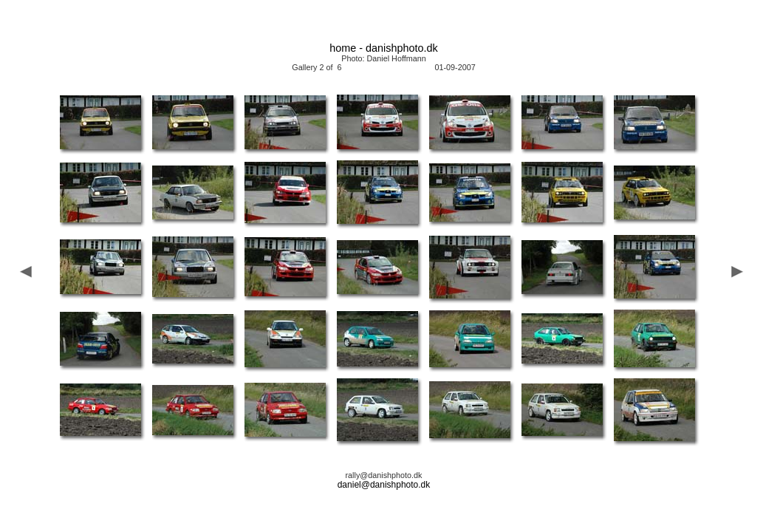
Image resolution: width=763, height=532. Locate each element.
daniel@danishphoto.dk (384, 485)
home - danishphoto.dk (383, 48)
